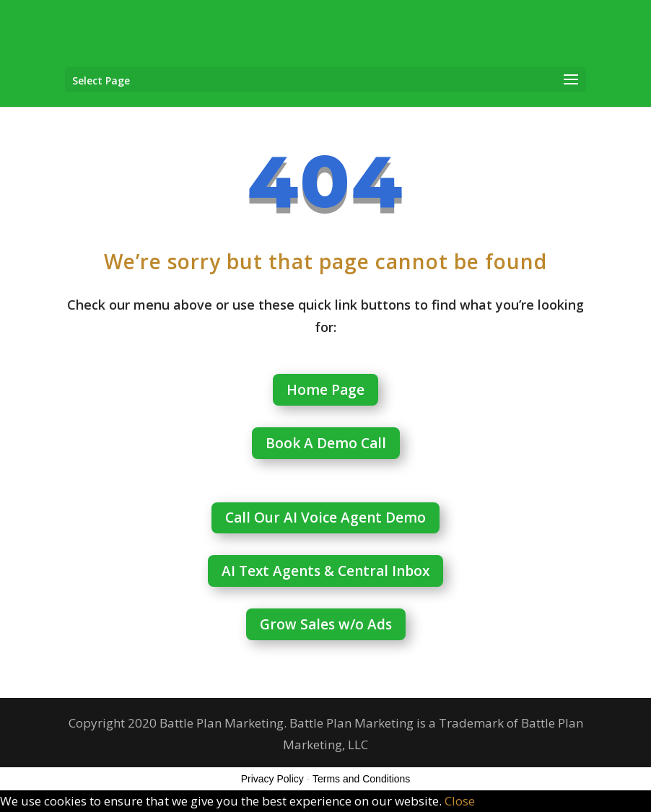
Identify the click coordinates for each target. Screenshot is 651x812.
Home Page (325, 390)
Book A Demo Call (326, 443)
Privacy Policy (272, 779)
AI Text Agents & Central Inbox (325, 571)
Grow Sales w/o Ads (326, 624)
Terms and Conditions (361, 779)
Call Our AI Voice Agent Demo (325, 518)
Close (460, 801)
